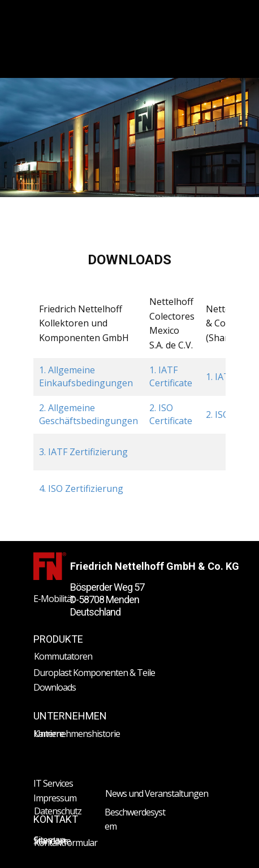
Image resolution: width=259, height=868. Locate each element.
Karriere (49, 734)
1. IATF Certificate (171, 376)
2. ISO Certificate (171, 414)
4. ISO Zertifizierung (81, 488)
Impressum (55, 798)
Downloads (55, 687)
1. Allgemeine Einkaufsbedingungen (86, 376)
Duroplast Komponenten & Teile (94, 673)
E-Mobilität (54, 599)
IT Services (53, 783)
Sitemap (49, 840)
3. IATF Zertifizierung (83, 452)
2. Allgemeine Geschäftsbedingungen (89, 414)
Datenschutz (58, 811)
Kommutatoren (63, 656)
